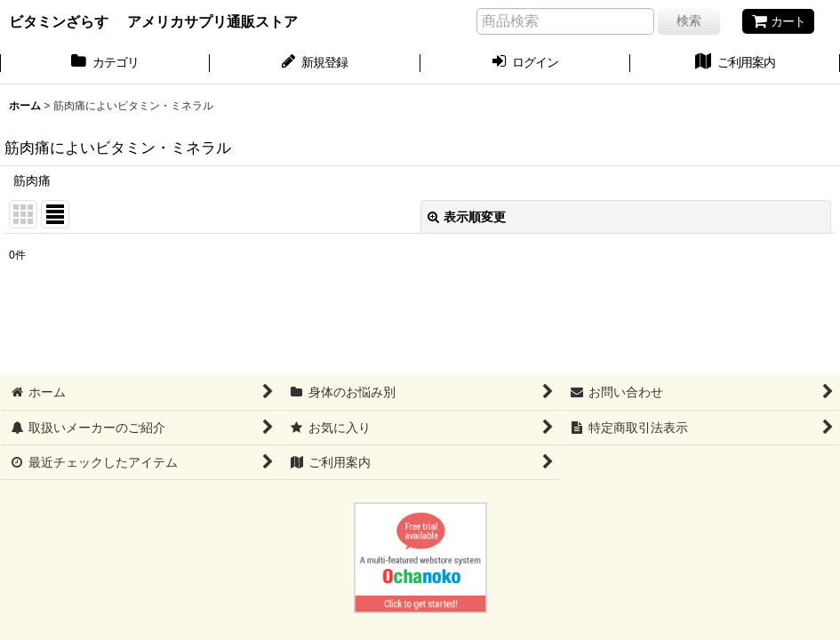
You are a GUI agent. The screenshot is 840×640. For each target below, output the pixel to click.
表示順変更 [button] (467, 217)
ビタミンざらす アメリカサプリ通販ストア (153, 21)
